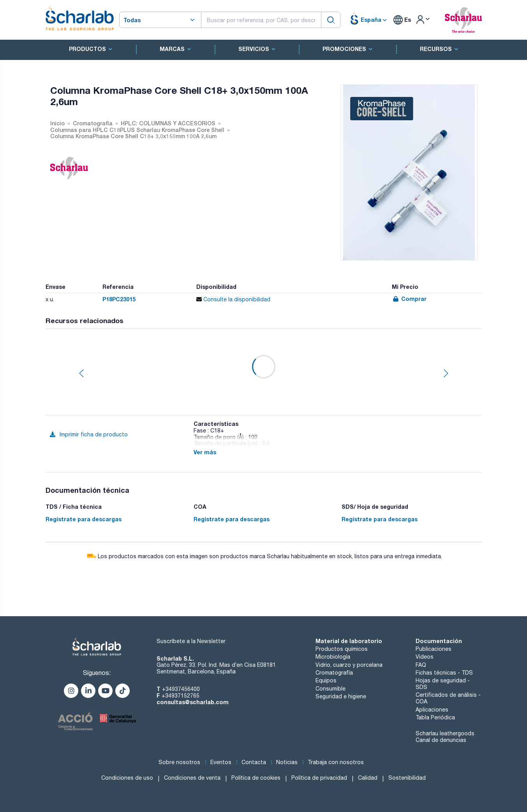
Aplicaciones (432, 710)
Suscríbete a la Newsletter (191, 641)
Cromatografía (334, 673)
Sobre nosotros (179, 762)
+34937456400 (181, 689)
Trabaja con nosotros (336, 762)
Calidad (368, 778)
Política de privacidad (319, 778)
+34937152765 (181, 696)
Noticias (287, 762)
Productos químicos (342, 649)
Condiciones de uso (127, 778)
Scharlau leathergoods (445, 733)
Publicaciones (434, 649)
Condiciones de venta (192, 778)
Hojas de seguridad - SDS (443, 684)
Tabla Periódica (435, 717)
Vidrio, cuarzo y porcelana (349, 665)
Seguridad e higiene (341, 696)
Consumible (330, 689)
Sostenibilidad (407, 778)
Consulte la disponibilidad (233, 299)
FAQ (421, 665)
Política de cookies (256, 778)
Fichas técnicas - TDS (444, 673)
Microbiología (333, 657)
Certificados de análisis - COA (448, 698)
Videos (425, 657)
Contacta (254, 762)
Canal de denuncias (441, 740)
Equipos (326, 680)
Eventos (221, 762)
